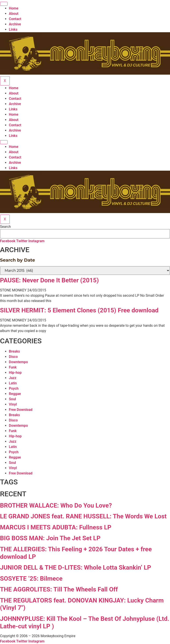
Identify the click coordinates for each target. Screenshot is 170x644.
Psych (14, 388)
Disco (13, 357)
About (14, 14)
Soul (12, 399)
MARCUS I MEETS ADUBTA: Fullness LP (56, 527)
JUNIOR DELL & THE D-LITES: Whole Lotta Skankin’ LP (76, 568)
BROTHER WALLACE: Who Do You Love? (56, 505)
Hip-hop (15, 373)
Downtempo (18, 362)
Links (13, 29)
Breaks (14, 351)
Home (14, 8)
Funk (13, 367)
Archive (15, 24)
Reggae (15, 394)
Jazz (13, 378)
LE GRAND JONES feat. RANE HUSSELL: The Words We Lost (83, 516)
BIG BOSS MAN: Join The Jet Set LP (50, 538)
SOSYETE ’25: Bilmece (31, 579)
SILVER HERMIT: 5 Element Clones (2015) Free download (79, 310)
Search (5, 227)
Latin (13, 383)
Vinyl (13, 404)
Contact (15, 19)
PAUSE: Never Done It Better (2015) (49, 280)
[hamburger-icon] (4, 4)
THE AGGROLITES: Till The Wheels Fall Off (59, 589)
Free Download (21, 410)
